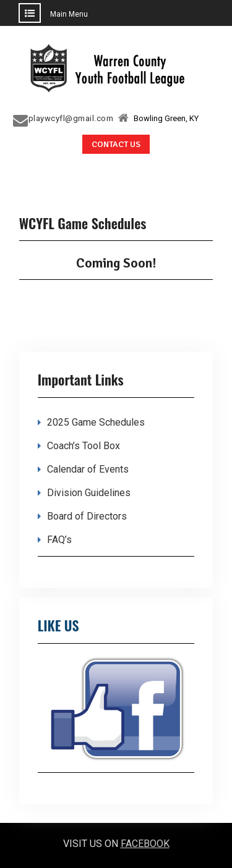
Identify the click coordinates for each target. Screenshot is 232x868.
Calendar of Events (88, 469)
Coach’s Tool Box (84, 446)
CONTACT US (116, 144)
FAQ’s (59, 540)
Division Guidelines (89, 493)
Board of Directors (87, 516)
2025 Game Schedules (96, 422)
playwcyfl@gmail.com (71, 119)
